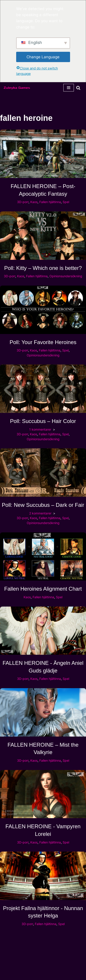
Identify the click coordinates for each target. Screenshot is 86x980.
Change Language (43, 57)
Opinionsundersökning (66, 276)
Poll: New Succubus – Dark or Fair (43, 505)
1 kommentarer (40, 429)
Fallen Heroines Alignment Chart (43, 589)
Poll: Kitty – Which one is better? (43, 268)
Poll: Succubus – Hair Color (43, 421)
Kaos (34, 202)
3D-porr (23, 202)
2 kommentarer (40, 513)
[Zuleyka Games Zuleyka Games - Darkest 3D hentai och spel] (17, 88)
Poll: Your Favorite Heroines (43, 342)
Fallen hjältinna (50, 202)
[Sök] (78, 88)
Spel (66, 202)
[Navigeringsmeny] (69, 88)
